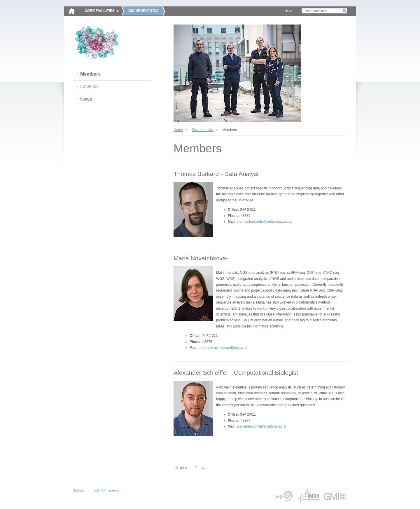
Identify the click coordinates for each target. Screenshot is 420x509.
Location (89, 87)
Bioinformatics (203, 130)
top (203, 468)
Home (178, 130)
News (289, 11)
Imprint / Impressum (107, 490)
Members (90, 74)
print (183, 468)
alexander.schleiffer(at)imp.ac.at (262, 426)
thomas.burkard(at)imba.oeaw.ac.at (264, 222)
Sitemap (79, 490)
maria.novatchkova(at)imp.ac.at (223, 348)
